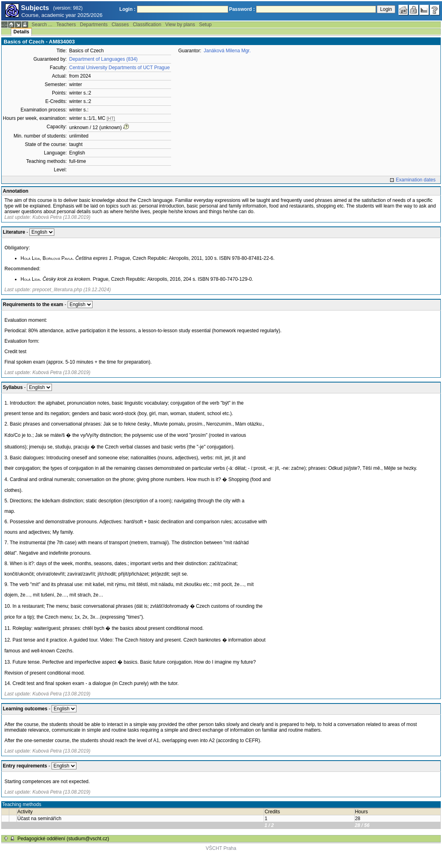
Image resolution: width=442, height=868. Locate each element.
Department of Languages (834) (103, 59)
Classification (147, 25)
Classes (120, 25)
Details (21, 32)
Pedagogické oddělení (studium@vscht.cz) (63, 839)
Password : (242, 9)
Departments (94, 25)
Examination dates (416, 180)
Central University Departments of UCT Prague (120, 68)
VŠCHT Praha (221, 848)
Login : (128, 9)
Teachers (66, 25)
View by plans (180, 25)
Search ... (42, 25)
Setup (205, 25)
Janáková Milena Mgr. (227, 51)
